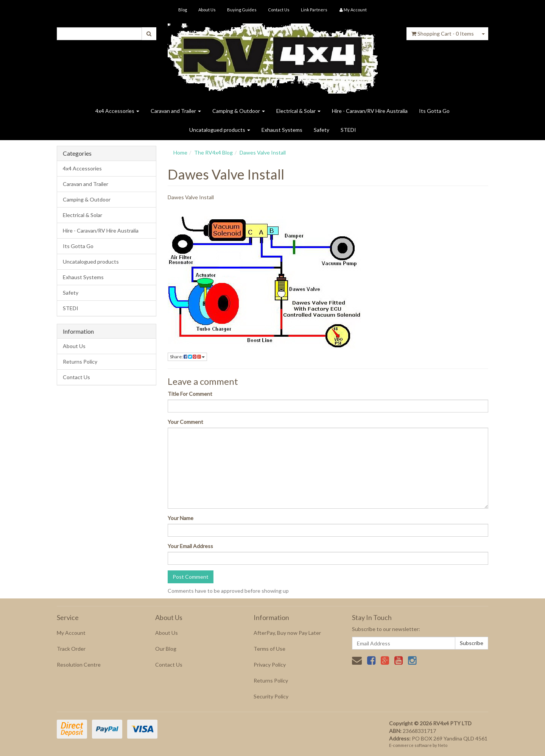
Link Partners (314, 10)
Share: (187, 357)
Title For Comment (190, 394)
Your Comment (185, 422)
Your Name (181, 518)
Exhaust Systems (282, 130)
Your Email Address (190, 546)
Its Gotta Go (434, 111)
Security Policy (271, 696)
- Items (443, 34)
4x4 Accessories (117, 111)
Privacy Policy (270, 665)
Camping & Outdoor (239, 111)
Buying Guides (242, 10)
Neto (443, 745)
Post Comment (191, 577)
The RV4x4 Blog (213, 152)
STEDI (348, 130)
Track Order (71, 649)
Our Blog (166, 649)
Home (180, 152)
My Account (71, 633)
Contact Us (279, 10)
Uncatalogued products (220, 130)
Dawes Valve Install (263, 152)
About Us (207, 10)
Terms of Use (269, 649)
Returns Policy (80, 362)
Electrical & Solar (298, 111)
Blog (183, 10)
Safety (322, 130)
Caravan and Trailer (176, 111)
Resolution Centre (79, 665)
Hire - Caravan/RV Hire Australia (370, 111)
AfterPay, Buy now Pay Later (287, 633)
